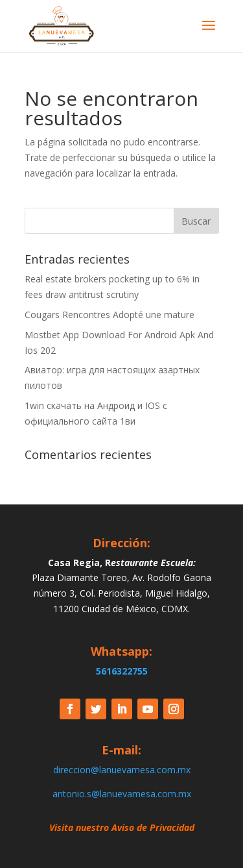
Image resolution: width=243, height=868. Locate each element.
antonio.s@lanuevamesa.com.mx (122, 794)
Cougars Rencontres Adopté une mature (110, 315)
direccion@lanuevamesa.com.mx (122, 770)
